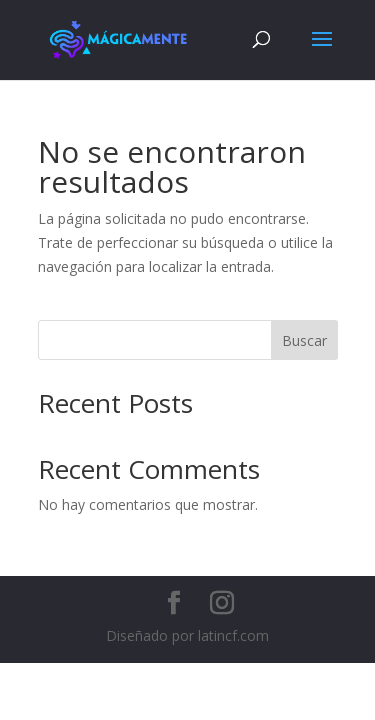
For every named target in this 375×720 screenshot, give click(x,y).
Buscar (304, 340)
